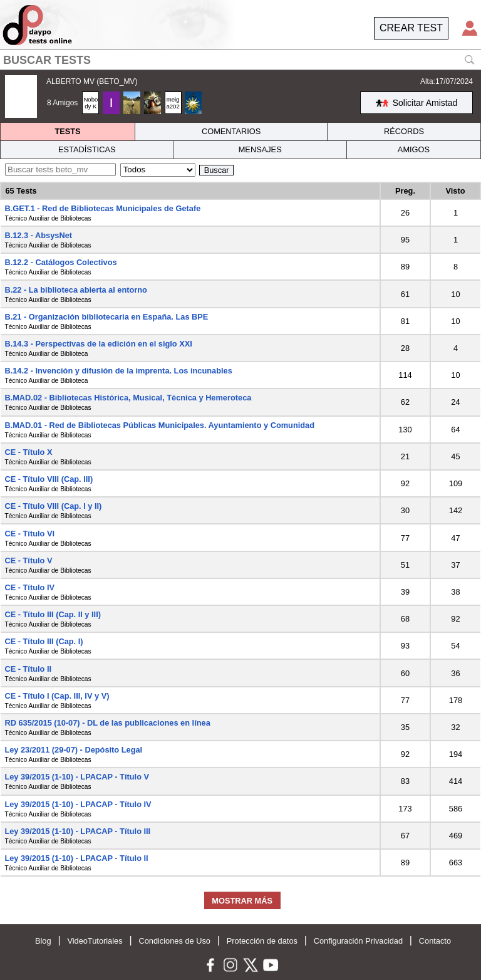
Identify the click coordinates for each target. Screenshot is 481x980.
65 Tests (21, 191)
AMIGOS (414, 149)
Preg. (405, 191)
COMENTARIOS (231, 131)
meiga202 (173, 103)
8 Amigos (62, 103)
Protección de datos (262, 941)
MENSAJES (260, 149)
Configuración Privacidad (358, 941)
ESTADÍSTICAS (87, 149)
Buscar (217, 170)
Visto (455, 191)
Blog (43, 941)
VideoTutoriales (95, 941)
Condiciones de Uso (174, 941)
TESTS (67, 131)
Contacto (435, 941)
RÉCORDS (404, 131)
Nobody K (91, 103)
